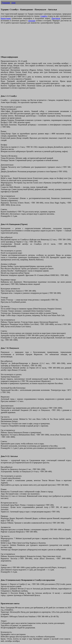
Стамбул (44, 16)
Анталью (32, 21)
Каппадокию (6, 18)
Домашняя (6, 3)
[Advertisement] (36, 41)
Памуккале (56, 18)
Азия (13, 3)
